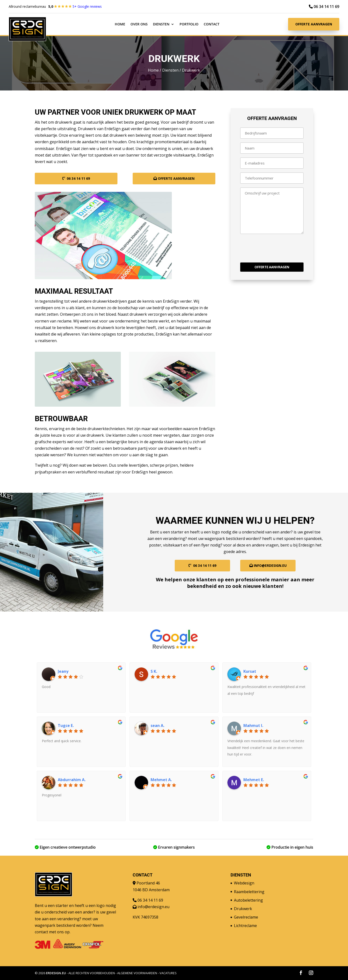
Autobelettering (248, 900)
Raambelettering (249, 892)
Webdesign (244, 883)
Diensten (161, 24)
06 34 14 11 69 (324, 7)
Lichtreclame (245, 926)
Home (120, 24)
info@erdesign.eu (270, 565)
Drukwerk (243, 909)
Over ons (139, 24)
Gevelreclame (246, 917)
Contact (212, 24)
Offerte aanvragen (314, 24)
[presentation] (277, 249)
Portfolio (189, 24)
